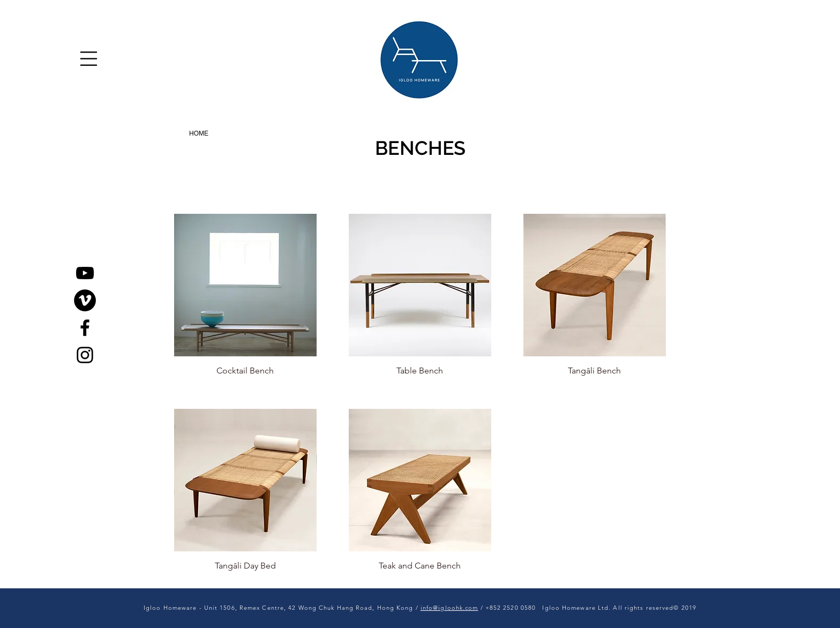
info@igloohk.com (449, 608)
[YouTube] (85, 273)
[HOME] (199, 134)
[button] (89, 59)
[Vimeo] (85, 300)
